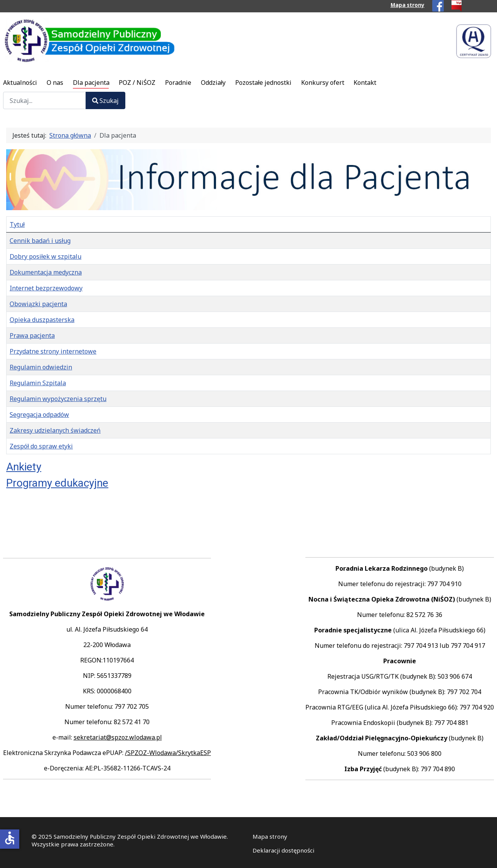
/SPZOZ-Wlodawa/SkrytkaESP (168, 753)
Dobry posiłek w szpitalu (45, 256)
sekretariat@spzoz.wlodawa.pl (118, 737)
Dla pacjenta (91, 83)
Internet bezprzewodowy (46, 288)
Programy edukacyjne (57, 483)
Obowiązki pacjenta (38, 304)
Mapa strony (408, 5)
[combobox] (45, 100)
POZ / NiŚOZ (137, 83)
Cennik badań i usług (40, 241)
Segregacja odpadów (39, 415)
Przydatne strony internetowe (53, 351)
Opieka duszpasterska (42, 320)
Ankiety (24, 467)
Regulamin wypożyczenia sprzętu (58, 399)
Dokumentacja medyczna (46, 272)
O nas (55, 83)
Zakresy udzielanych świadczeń (55, 430)
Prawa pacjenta (32, 335)
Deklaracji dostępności (283, 850)
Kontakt (365, 83)
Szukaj (105, 101)
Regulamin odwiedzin (41, 367)
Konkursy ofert (323, 83)
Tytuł (17, 224)
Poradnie (178, 83)
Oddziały (213, 83)
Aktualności (20, 83)
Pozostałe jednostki (263, 83)
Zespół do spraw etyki (41, 446)
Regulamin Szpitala (38, 383)
